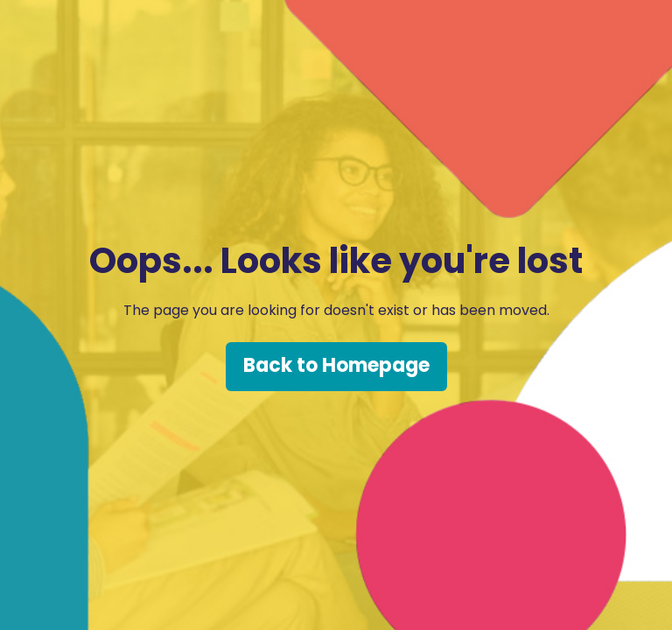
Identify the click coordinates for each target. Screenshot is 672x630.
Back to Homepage (336, 365)
